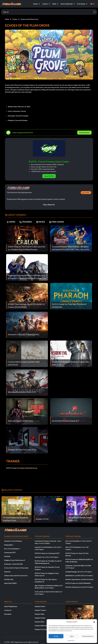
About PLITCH (49, 176)
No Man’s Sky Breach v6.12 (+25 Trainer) (79, 587)
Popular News (40, 622)
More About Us (49, 205)
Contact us (8, 610)
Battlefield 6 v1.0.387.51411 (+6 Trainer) (79, 576)
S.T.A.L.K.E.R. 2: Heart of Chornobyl (16, 568)
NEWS (11, 222)
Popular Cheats (40, 618)
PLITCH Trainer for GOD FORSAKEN (78, 583)
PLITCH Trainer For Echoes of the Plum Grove (22, 468)
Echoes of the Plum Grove (30, 19)
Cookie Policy (71, 641)
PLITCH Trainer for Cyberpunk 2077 (47, 553)
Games (15, 19)
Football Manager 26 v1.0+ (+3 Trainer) (79, 572)
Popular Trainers (40, 610)
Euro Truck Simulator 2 (12, 549)
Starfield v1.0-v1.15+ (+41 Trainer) (47, 557)
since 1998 (85, 193)
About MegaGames (11, 606)
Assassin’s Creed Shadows (13, 541)
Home (7, 19)
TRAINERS (26, 222)
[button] (94, 622)
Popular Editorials (41, 626)
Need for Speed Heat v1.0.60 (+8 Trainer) (79, 579)
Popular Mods (40, 614)
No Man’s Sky (9, 579)
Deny (72, 636)
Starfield (7, 556)
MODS (41, 222)
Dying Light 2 (9, 545)
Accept (56, 636)
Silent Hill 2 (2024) (10, 583)
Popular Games (40, 606)
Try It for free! (84, 133)
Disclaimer (8, 614)
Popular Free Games (42, 629)
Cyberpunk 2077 (10, 552)
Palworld (7, 572)
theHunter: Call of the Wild (13, 564)
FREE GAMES (58, 222)
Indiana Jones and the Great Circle (16, 576)
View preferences (88, 636)
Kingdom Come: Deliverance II (15, 560)
